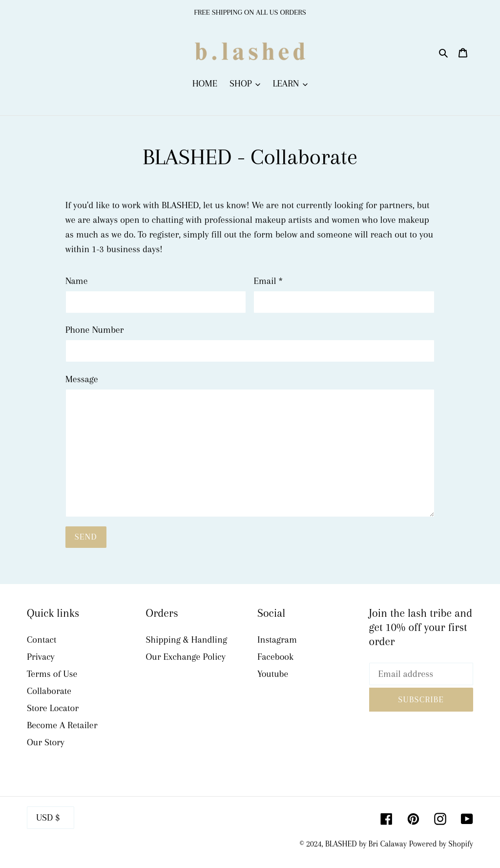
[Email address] (421, 674)
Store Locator (53, 708)
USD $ (48, 818)
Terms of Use (52, 674)
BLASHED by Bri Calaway (366, 844)
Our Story (46, 742)
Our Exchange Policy (186, 657)
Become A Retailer (62, 725)
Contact (42, 640)
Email (268, 281)
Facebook (275, 657)
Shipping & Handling (187, 640)
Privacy (41, 657)
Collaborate (49, 691)
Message (82, 379)
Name (77, 281)
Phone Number (95, 330)
